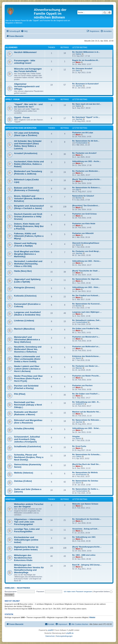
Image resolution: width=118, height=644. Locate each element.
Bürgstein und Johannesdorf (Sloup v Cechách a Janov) (29, 207)
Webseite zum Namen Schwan (85, 504)
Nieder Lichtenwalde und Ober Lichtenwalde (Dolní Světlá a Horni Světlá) (27, 359)
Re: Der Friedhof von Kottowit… (86, 296)
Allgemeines (11, 47)
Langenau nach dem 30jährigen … (87, 312)
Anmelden (10, 588)
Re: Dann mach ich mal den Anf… (87, 104)
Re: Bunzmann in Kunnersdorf (85, 84)
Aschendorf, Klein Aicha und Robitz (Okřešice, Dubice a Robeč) (29, 164)
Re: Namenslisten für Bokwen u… (87, 188)
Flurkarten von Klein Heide (84, 224)
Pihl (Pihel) (20, 394)
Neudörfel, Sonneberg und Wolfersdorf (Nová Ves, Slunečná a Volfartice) (28, 349)
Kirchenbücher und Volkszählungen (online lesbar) (26, 540)
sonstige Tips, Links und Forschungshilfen (27, 530)
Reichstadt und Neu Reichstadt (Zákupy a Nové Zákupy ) (28, 405)
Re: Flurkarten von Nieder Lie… (86, 366)
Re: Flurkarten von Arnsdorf (84, 153)
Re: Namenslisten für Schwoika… (87, 454)
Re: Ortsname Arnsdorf (82, 69)
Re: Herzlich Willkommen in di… (86, 52)
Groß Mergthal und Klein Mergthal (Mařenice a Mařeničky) (27, 254)
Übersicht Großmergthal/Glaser (86, 243)
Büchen (79, 198)
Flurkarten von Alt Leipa (83, 133)
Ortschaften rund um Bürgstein (21, 128)
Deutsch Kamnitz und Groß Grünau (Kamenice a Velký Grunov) (28, 217)
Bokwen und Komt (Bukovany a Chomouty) (27, 189)
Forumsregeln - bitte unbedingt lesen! (25, 62)
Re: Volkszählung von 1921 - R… (86, 402)
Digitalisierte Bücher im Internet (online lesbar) (26, 548)
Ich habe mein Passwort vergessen (78, 592)
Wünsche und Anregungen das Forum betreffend (28, 70)
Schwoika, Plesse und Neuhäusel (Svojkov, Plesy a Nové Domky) (29, 457)
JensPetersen (81, 474)
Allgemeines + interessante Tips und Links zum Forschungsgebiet (28, 522)
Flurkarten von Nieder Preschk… (86, 376)
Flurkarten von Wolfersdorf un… (86, 347)
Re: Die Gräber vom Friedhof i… (86, 394)
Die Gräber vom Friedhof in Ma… (86, 329)
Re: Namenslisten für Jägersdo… (87, 279)
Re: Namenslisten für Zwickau (85, 481)
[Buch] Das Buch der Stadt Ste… (86, 464)
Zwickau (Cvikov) (23, 481)
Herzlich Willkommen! (25, 52)
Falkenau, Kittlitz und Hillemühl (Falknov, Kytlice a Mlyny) (29, 236)
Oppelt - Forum (12, 99)
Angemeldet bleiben (103, 592)
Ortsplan (76, 436)
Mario (78, 62)
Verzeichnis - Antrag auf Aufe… (86, 529)
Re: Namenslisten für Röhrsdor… (87, 420)
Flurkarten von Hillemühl (83, 233)
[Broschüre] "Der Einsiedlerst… (86, 206)
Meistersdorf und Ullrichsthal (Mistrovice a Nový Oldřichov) (27, 339)
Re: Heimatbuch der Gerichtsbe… (87, 519)
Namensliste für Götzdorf (83, 196)
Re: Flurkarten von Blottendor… (86, 171)
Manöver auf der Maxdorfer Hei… (86, 412)
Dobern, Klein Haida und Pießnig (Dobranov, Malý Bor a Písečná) (29, 226)
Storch (78, 245)
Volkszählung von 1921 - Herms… (87, 261)
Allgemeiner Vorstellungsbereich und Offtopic (27, 86)
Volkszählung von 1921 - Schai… (86, 428)
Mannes (79, 368)
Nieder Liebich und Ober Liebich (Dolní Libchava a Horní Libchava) (27, 369)
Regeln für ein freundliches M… (86, 60)
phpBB (50, 630)
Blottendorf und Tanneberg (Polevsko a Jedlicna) (28, 173)
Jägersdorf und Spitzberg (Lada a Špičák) (27, 280)
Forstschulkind (82, 143)
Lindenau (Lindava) (24, 321)
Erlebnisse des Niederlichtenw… (86, 356)
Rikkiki (92, 617)
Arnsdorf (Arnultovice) (26, 153)
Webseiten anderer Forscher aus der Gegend (29, 505)
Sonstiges (10, 499)
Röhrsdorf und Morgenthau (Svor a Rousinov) (28, 421)
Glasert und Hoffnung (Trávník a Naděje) (25, 244)
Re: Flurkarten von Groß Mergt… (86, 251)
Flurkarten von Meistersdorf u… (86, 337)
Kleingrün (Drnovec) (25, 287)
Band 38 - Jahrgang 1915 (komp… (87, 565)
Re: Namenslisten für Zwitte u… (86, 489)
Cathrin (79, 456)
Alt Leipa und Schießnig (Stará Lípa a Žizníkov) (26, 134)
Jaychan (79, 86)
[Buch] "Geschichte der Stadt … (86, 271)
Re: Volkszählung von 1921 (84, 537)
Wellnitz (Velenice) (24, 473)
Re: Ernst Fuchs (79, 446)
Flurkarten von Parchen (82, 385)
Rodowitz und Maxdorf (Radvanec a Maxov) (26, 413)
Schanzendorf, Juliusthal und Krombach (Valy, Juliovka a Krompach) (27, 439)
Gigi (77, 190)
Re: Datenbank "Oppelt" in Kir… (86, 117)
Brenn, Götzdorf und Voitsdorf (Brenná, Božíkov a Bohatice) (29, 199)
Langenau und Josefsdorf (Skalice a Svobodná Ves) (27, 313)
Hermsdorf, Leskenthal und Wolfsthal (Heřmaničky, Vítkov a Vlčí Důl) (28, 264)
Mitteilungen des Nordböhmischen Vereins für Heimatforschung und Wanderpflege (29, 569)
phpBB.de (70, 633)
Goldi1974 (80, 404)
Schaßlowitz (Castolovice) (28, 446)
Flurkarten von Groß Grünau (84, 214)
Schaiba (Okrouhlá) (24, 428)
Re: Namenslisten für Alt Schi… (86, 141)
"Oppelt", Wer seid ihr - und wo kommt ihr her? (28, 105)
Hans (78, 70)
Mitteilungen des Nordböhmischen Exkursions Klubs (23, 558)
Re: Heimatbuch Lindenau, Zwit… (87, 320)
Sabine (79, 54)
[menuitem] (24, 31)
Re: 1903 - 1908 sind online (84, 555)
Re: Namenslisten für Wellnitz (85, 472)
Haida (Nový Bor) (23, 271)
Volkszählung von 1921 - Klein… (86, 287)
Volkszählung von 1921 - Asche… (87, 161)
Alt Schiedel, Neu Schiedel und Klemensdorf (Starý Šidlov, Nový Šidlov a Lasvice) (28, 145)
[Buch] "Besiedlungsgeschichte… (87, 179)
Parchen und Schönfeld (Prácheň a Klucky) (26, 387)
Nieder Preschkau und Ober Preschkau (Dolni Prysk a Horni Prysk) (28, 378)
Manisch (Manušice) (24, 329)
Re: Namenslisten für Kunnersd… (87, 304)
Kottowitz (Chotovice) (25, 296)
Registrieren (24, 588)
